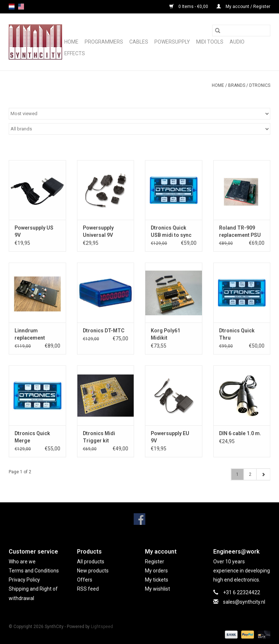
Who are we (22, 562)
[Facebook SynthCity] (139, 519)
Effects (75, 53)
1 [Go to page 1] (237, 474)
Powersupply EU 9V (170, 437)
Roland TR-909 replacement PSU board (240, 232)
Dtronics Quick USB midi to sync (171, 231)
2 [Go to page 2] (250, 474)
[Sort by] (139, 114)
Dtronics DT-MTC (104, 331)
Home (71, 42)
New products (93, 571)
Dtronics (260, 85)
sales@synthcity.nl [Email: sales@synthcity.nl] (244, 602)
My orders (156, 571)
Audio (237, 42)
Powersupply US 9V (34, 231)
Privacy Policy (24, 580)
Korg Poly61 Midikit (165, 334)
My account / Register (243, 7)
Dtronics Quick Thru (237, 334)
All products (91, 562)
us (21, 7)
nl (12, 7)
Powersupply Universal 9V (98, 231)
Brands (237, 85)
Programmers (104, 42)
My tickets (157, 580)
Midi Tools (210, 42)
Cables (139, 42)
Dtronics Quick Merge (32, 437)
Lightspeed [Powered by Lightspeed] (102, 627)
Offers (85, 580)
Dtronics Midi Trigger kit (99, 437)
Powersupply (172, 42)
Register (155, 562)
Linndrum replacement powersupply (30, 335)
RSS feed (88, 589)
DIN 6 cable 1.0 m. (240, 433)
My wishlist (157, 589)
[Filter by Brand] (139, 129)
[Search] (241, 31)
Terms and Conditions (34, 571)
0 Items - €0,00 (189, 7)
